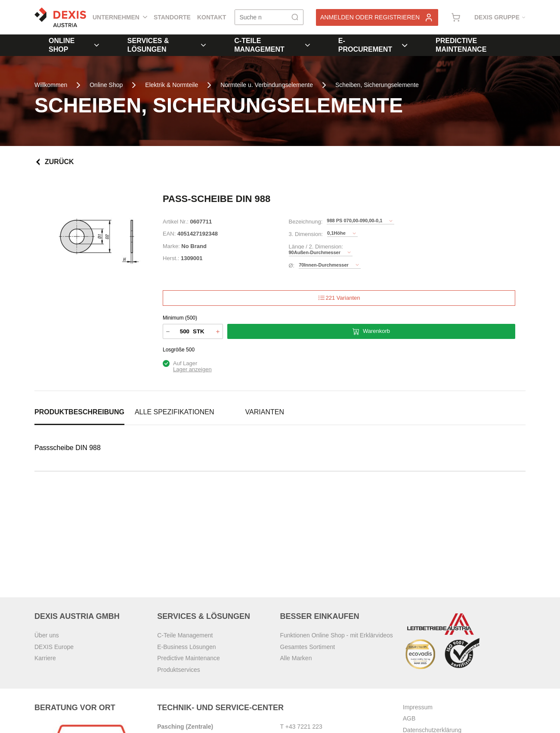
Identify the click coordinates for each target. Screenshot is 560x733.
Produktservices (179, 670)
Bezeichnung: (306, 222)
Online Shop (74, 45)
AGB (409, 718)
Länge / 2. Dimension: (316, 247)
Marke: (171, 246)
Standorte (172, 17)
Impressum (418, 707)
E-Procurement (373, 45)
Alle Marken (296, 658)
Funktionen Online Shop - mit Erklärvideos (337, 635)
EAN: (169, 234)
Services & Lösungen (167, 45)
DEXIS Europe (54, 647)
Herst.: (171, 258)
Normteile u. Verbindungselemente (267, 85)
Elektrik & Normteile (172, 85)
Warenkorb (371, 331)
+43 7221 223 (304, 727)
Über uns (47, 635)
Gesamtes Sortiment (308, 647)
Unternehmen (120, 17)
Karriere (45, 658)
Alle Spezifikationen (175, 412)
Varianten (265, 412)
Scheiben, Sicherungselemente (377, 85)
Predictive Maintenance (461, 45)
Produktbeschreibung (79, 412)
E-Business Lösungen (186, 647)
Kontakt (212, 17)
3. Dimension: (306, 234)
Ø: (292, 266)
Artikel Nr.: (176, 222)
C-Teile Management (272, 45)
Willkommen (51, 85)
